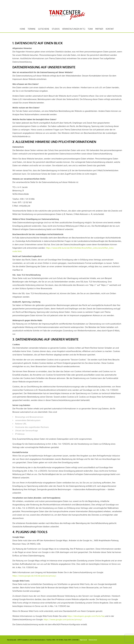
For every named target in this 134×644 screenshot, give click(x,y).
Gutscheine (44, 29)
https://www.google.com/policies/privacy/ (63, 619)
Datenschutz (93, 640)
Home (22, 29)
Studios (56, 29)
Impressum (84, 640)
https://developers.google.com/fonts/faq (86, 616)
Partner (99, 29)
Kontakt (110, 29)
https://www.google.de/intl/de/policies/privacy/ (34, 576)
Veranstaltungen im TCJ (74, 29)
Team (90, 29)
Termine (32, 29)
